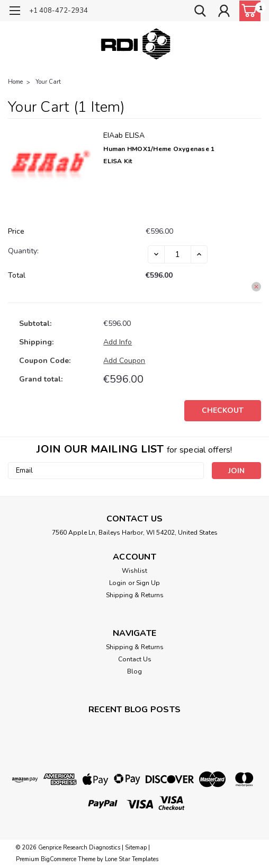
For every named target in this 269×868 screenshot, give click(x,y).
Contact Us (135, 659)
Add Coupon (124, 361)
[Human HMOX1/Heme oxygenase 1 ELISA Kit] (178, 254)
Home (15, 82)
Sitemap (136, 848)
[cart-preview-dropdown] (248, 11)
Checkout (223, 410)
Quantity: (23, 251)
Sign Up (148, 583)
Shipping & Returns (135, 595)
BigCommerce (59, 859)
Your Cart (48, 82)
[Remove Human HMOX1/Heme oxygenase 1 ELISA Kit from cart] (256, 287)
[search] (200, 12)
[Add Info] (118, 342)
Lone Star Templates (132, 859)
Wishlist (134, 571)
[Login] (224, 12)
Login (118, 583)
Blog (134, 671)
